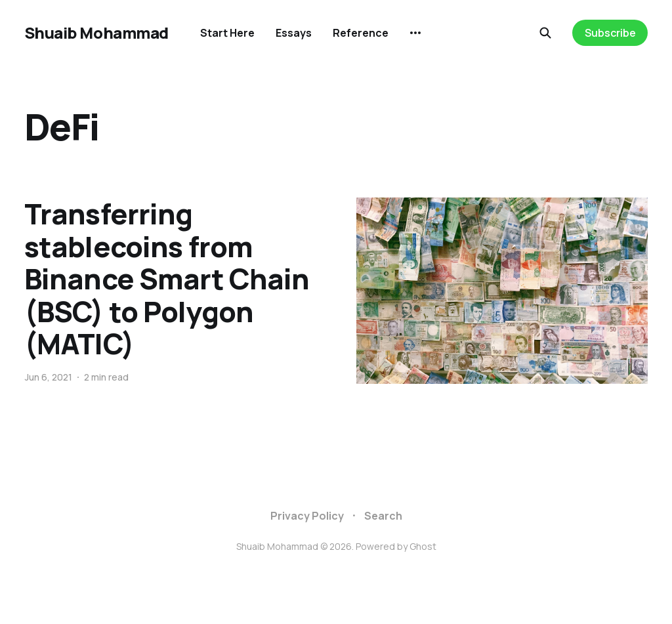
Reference (361, 33)
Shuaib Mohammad (96, 33)
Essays (294, 33)
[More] (415, 33)
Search (383, 516)
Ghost (423, 546)
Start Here (227, 33)
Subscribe (610, 33)
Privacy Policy (307, 516)
